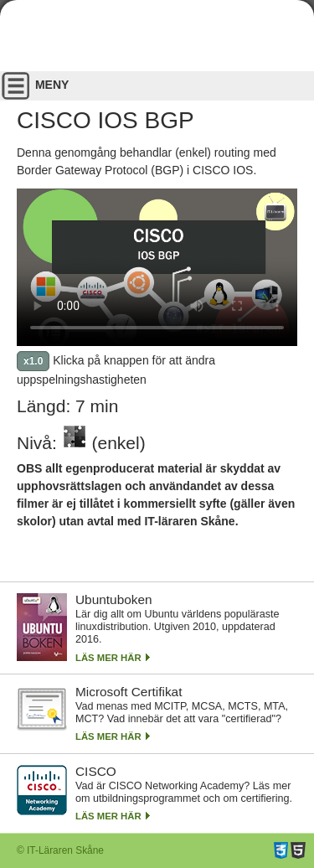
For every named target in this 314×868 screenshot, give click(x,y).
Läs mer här (108, 658)
